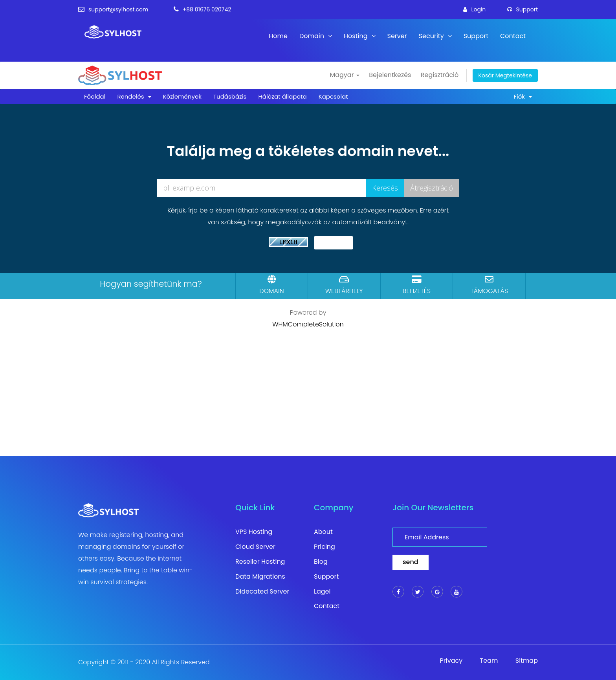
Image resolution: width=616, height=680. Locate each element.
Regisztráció (440, 75)
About (323, 532)
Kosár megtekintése (505, 75)
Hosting (359, 36)
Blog (321, 562)
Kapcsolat (333, 96)
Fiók (523, 96)
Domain (316, 36)
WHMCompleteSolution (308, 324)
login (474, 9)
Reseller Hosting (260, 562)
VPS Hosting (254, 532)
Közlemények (182, 96)
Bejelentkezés (390, 75)
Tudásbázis (230, 96)
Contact (513, 36)
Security (435, 36)
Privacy (451, 661)
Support (476, 36)
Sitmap (527, 661)
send (411, 562)
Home (278, 36)
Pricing (324, 547)
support (522, 9)
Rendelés (134, 96)
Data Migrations (260, 577)
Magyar (344, 75)
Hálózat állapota (282, 96)
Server (397, 36)
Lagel (322, 592)
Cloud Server (255, 547)
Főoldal (95, 96)
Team (489, 661)
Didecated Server (262, 592)
